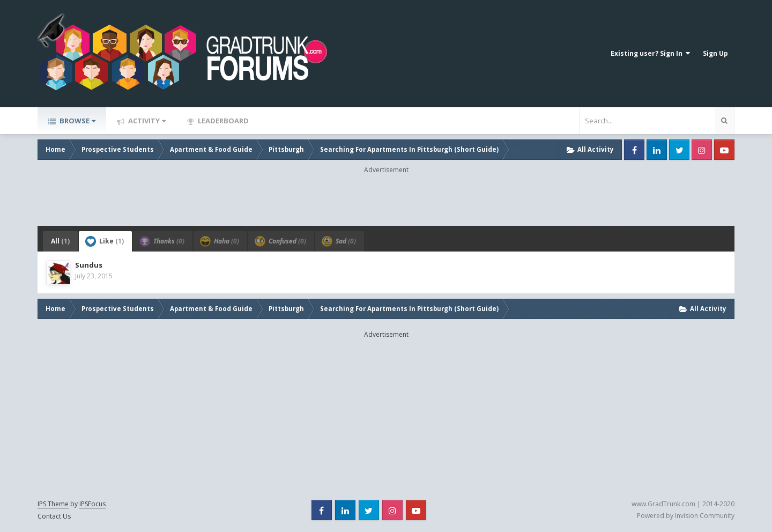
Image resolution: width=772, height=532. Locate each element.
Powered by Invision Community (686, 516)
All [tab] (60, 241)
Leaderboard (222, 121)
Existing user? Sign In (650, 53)
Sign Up (715, 53)
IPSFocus (92, 504)
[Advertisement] (386, 199)
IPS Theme (53, 504)
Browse (77, 121)
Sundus (89, 265)
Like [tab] (105, 241)
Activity (146, 121)
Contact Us (54, 516)
